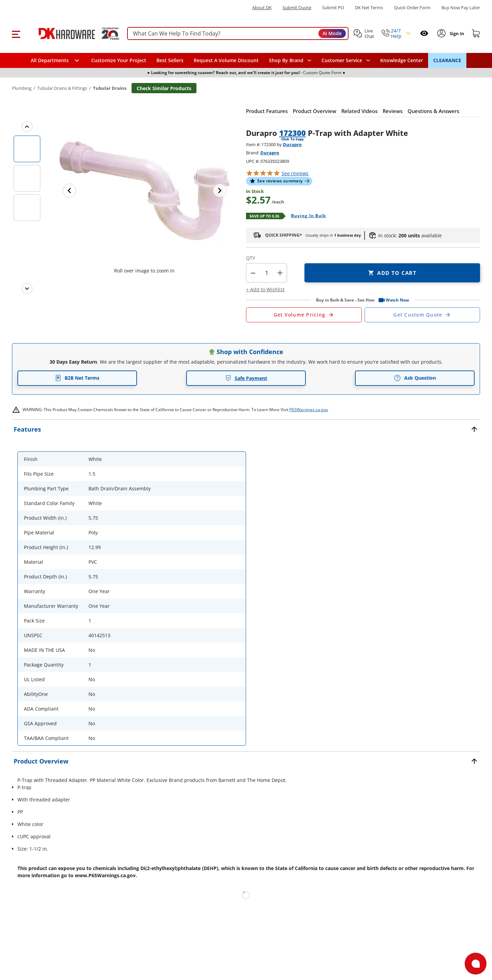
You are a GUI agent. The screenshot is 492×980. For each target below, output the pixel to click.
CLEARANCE (447, 60)
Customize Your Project (119, 60)
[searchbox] (238, 34)
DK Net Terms (369, 8)
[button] (16, 33)
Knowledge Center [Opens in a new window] (402, 60)
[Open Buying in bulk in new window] (306, 216)
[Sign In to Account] (456, 33)
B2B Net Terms (77, 378)
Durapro (292, 144)
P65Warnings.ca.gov (309, 410)
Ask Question (415, 378)
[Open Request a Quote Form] (304, 315)
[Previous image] (69, 191)
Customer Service (342, 60)
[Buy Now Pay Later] (461, 8)
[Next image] (220, 191)
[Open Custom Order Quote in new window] (422, 315)
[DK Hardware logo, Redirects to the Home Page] (71, 33)
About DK (262, 8)
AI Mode (332, 33)
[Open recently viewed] (424, 33)
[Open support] (476, 964)
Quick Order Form (412, 8)
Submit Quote (297, 8)
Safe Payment (246, 378)
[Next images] (27, 289)
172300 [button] (292, 133)
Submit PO (333, 8)
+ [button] (280, 273)
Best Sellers (170, 60)
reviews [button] (295, 173)
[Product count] (266, 273)
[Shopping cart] (476, 33)
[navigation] (346, 60)
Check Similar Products (164, 88)
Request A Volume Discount (226, 60)
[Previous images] (27, 127)
